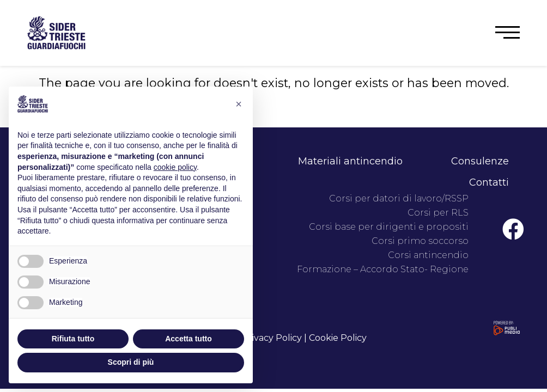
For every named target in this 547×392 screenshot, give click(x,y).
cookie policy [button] (175, 167)
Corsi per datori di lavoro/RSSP (399, 198)
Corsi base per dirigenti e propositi (389, 227)
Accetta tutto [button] (189, 339)
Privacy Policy (272, 338)
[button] (508, 33)
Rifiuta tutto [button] (73, 339)
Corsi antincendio (428, 255)
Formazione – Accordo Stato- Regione (383, 269)
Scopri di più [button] (131, 362)
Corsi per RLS (438, 213)
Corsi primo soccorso (420, 241)
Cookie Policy (338, 338)
